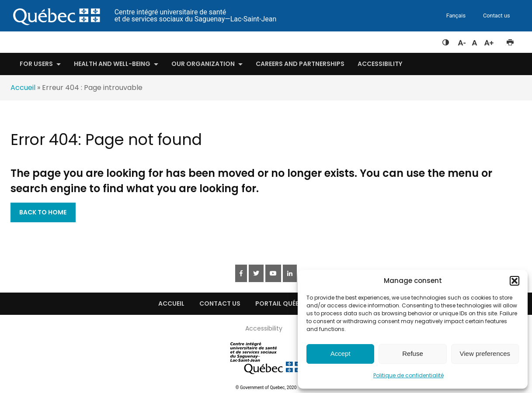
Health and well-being (112, 64)
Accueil (23, 88)
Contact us (497, 16)
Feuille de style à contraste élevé (446, 41)
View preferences (485, 353)
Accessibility (380, 64)
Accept (341, 353)
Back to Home (43, 212)
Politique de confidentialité (409, 375)
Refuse (413, 353)
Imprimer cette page (510, 41)
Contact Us (220, 303)
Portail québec (281, 303)
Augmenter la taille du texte (489, 41)
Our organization (203, 64)
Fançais (456, 16)
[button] (515, 281)
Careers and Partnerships (300, 64)
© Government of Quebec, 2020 (266, 388)
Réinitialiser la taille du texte (475, 41)
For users (36, 64)
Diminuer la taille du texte (461, 41)
